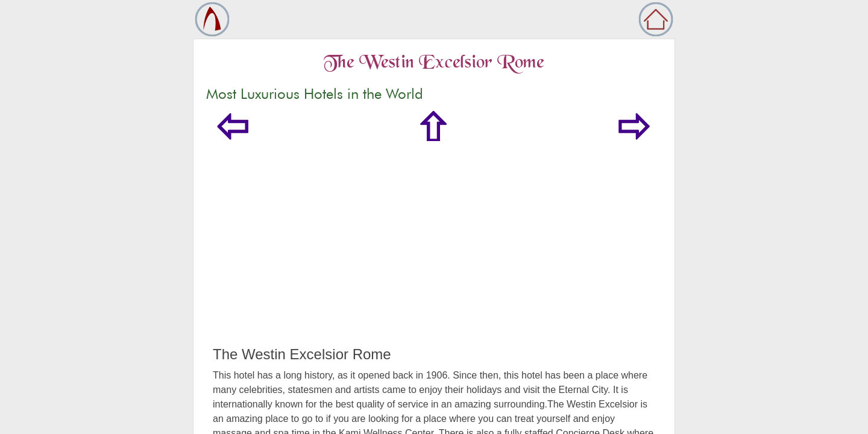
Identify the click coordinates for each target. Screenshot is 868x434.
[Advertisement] (434, 256)
